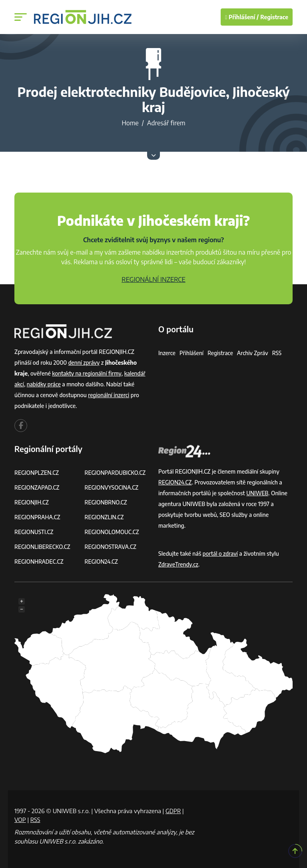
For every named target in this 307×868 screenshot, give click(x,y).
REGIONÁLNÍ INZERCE (153, 279)
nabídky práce (45, 384)
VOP (20, 820)
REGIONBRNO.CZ (107, 502)
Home (130, 123)
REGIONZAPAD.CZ (38, 487)
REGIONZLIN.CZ (105, 517)
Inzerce (167, 353)
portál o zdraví (221, 554)
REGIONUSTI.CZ (35, 532)
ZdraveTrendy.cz (179, 564)
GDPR (173, 811)
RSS (280, 353)
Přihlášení (192, 353)
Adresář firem (166, 123)
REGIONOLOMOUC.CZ (113, 532)
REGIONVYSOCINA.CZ (113, 487)
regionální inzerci (109, 395)
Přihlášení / (242, 17)
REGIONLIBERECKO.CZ (43, 547)
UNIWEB (258, 493)
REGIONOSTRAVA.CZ (111, 547)
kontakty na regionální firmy (88, 373)
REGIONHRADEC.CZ (40, 562)
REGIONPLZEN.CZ (37, 473)
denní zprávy (85, 363)
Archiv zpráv (255, 353)
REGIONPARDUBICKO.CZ (116, 473)
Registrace (274, 17)
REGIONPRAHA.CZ (38, 517)
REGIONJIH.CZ (32, 502)
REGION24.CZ (102, 562)
